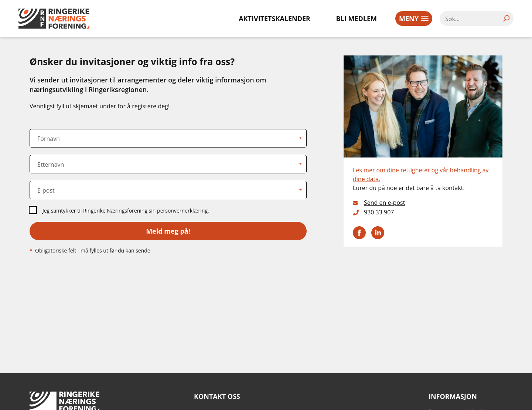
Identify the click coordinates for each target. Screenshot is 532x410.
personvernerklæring (182, 211)
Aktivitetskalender (274, 18)
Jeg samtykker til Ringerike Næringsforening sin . (126, 211)
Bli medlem (357, 18)
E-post (46, 190)
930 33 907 (379, 212)
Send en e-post (384, 203)
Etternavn (51, 165)
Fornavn (49, 139)
